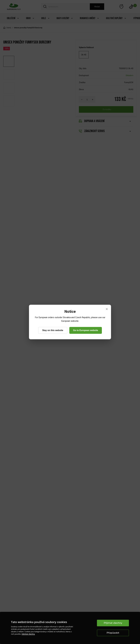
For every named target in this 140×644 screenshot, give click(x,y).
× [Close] (107, 309)
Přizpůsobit (113, 633)
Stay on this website (53, 330)
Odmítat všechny (28, 634)
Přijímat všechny (113, 623)
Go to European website (86, 330)
